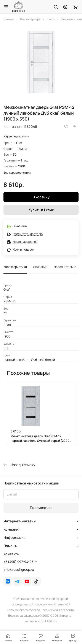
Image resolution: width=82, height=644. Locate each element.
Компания (12, 529)
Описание (40, 267)
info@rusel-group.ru (19, 570)
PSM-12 (22, 149)
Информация (14, 538)
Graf (19, 143)
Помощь (10, 546)
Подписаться (41, 508)
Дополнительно (65, 267)
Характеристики (15, 267)
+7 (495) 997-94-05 (18, 562)
